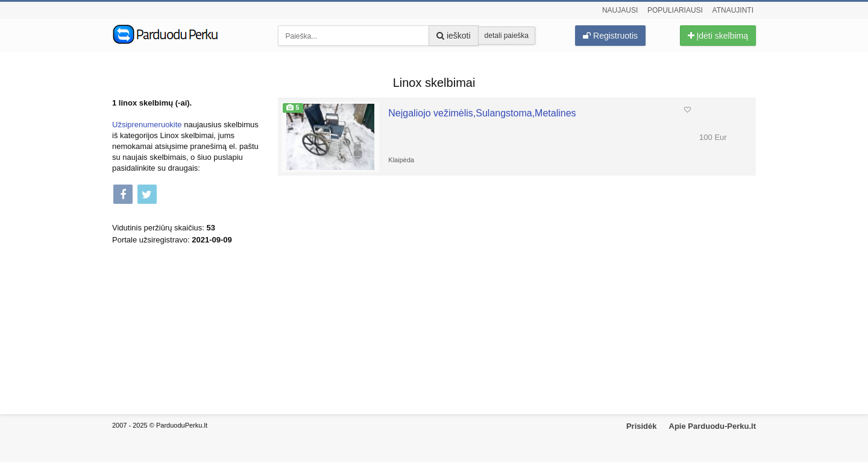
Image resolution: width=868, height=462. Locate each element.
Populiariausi (675, 10)
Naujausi (620, 10)
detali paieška (507, 36)
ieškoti (454, 36)
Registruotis (610, 36)
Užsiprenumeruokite (147, 125)
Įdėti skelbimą (718, 36)
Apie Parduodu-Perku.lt (712, 426)
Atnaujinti (733, 10)
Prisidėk (642, 426)
